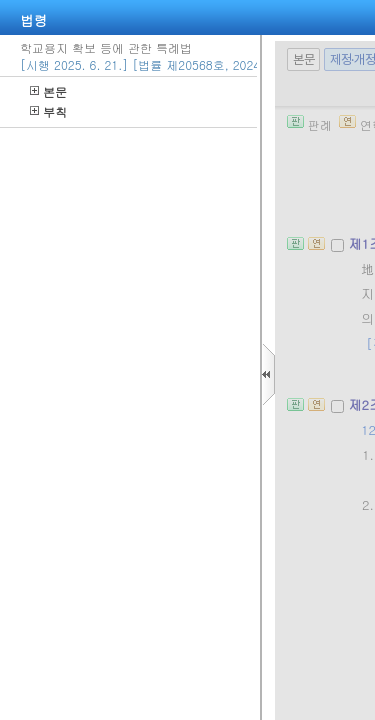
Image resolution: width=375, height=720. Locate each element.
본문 (48, 91)
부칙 (48, 111)
